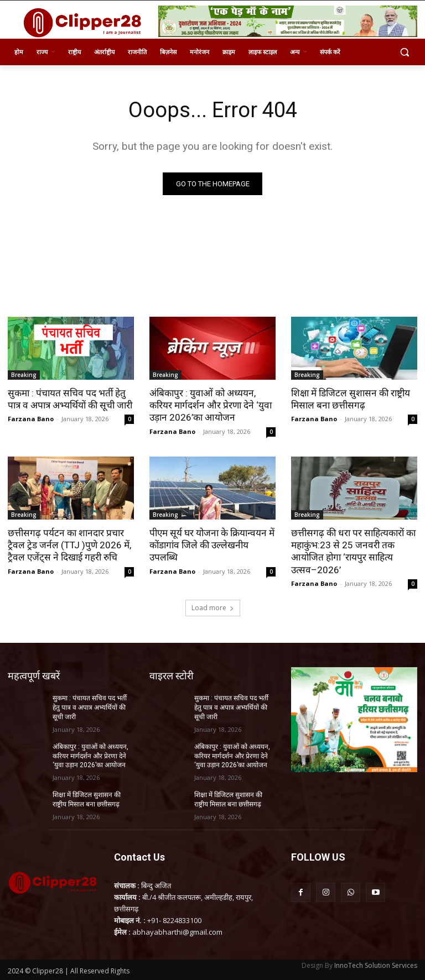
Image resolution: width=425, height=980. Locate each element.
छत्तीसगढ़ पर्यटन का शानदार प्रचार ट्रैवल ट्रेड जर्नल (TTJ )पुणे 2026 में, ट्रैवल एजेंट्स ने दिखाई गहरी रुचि (69, 544)
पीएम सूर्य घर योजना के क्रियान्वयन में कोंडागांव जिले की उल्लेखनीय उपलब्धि (211, 544)
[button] (404, 52)
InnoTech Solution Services (376, 964)
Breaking (24, 375)
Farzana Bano (31, 419)
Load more (213, 607)
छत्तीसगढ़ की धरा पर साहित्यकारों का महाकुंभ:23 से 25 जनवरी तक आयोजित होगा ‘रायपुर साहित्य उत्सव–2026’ (353, 551)
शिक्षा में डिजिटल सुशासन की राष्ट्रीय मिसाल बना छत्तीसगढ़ (350, 399)
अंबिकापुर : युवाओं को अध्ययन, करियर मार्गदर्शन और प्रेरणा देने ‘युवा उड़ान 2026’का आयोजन (209, 405)
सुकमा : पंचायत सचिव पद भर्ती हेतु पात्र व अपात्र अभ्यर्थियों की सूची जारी (69, 399)
